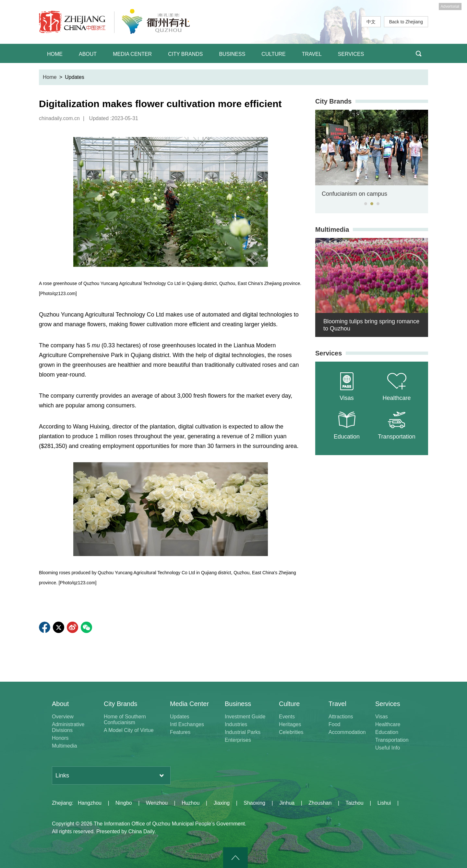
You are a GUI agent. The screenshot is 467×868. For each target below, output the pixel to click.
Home (50, 77)
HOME (55, 54)
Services (329, 353)
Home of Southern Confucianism (125, 719)
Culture (289, 704)
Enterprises (238, 740)
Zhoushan (320, 803)
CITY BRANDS (185, 54)
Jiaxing (222, 803)
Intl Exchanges (187, 724)
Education (387, 732)
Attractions (341, 717)
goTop (235, 858)
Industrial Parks (243, 732)
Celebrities (291, 732)
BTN (419, 53)
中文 (371, 22)
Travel (337, 704)
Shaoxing (254, 803)
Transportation (392, 740)
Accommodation (347, 732)
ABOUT (88, 54)
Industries (236, 724)
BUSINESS (232, 54)
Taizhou (354, 803)
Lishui (384, 803)
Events (287, 717)
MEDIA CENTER (132, 54)
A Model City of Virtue (129, 730)
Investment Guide (245, 717)
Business (238, 704)
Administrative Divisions (68, 727)
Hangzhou (90, 803)
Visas (382, 717)
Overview (63, 717)
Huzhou (191, 803)
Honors (60, 738)
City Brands (333, 101)
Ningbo (124, 803)
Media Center (189, 704)
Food (334, 724)
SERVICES (351, 54)
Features (180, 732)
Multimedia (332, 229)
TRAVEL (312, 54)
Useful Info (388, 748)
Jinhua (287, 803)
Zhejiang (62, 803)
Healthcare (388, 724)
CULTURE (273, 54)
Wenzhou (157, 803)
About (60, 704)
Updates (180, 717)
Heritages (290, 724)
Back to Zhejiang (406, 22)
